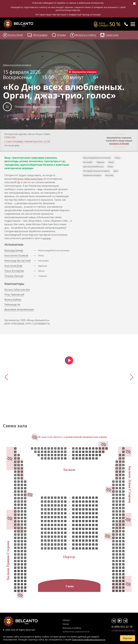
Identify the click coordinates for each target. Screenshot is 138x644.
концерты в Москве (119, 144)
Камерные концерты (92, 175)
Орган (111, 162)
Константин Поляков (16, 255)
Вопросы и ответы (72, 628)
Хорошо (128, 638)
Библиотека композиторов (76, 632)
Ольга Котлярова (14, 271)
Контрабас (88, 162)
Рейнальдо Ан (12, 304)
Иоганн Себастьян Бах (17, 290)
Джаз (116, 171)
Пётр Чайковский (14, 295)
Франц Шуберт (13, 299)
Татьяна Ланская (14, 276)
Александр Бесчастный (17, 261)
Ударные (100, 162)
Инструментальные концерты (96, 171)
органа (47, 238)
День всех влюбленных (93, 167)
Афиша (66, 620)
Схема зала (10, 137)
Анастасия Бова (13, 266)
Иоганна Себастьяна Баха (28, 179)
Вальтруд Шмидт (14, 250)
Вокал (110, 167)
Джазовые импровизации (19, 309)
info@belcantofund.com (123, 630)
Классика (109, 175)
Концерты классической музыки (18, 24)
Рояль (117, 158)
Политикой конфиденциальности (89, 640)
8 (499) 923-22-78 (122, 627)
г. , (27, 141)
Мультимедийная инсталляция (97, 158)
